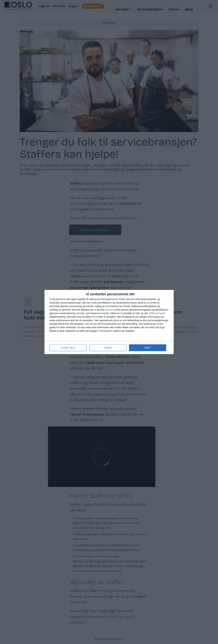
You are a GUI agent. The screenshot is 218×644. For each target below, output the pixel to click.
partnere (110, 310)
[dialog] (109, 322)
